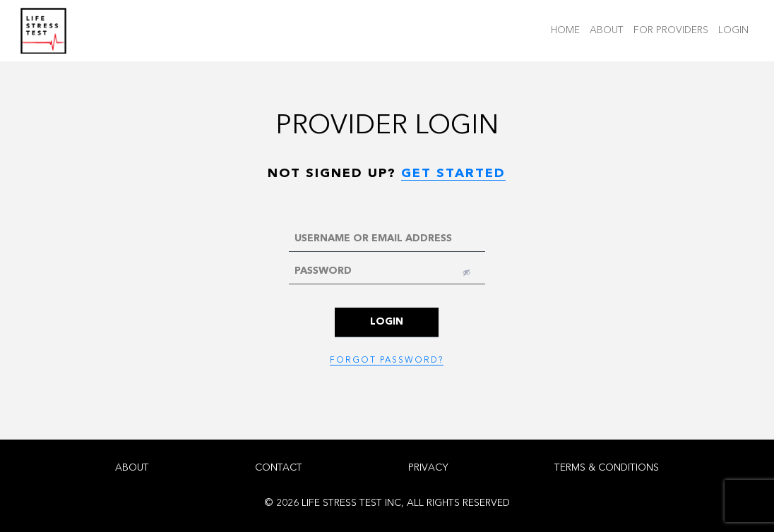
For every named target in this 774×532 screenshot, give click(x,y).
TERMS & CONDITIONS (607, 468)
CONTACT (279, 468)
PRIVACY (428, 468)
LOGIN (736, 29)
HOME (568, 29)
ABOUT (609, 29)
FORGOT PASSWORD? (387, 361)
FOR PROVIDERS (673, 29)
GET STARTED (453, 174)
